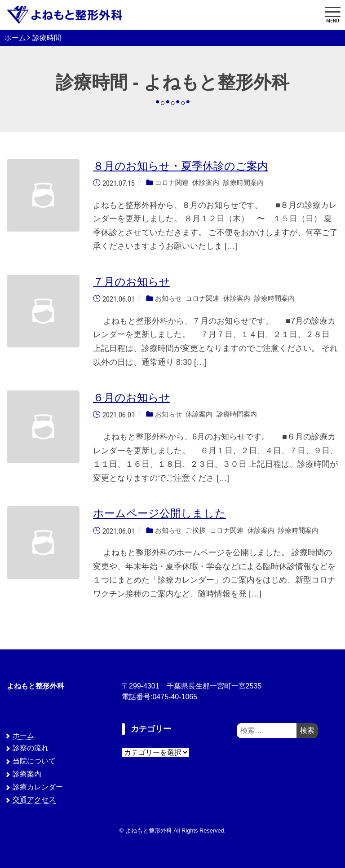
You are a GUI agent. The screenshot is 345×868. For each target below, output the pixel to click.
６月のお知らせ (132, 397)
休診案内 (206, 182)
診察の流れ (31, 748)
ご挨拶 (196, 530)
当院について (34, 761)
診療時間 (47, 38)
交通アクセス (34, 800)
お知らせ (168, 299)
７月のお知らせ (132, 282)
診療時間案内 (243, 182)
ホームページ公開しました (159, 513)
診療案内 (27, 774)
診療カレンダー (38, 787)
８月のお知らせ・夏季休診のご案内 (181, 166)
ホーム (15, 38)
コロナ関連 (172, 182)
